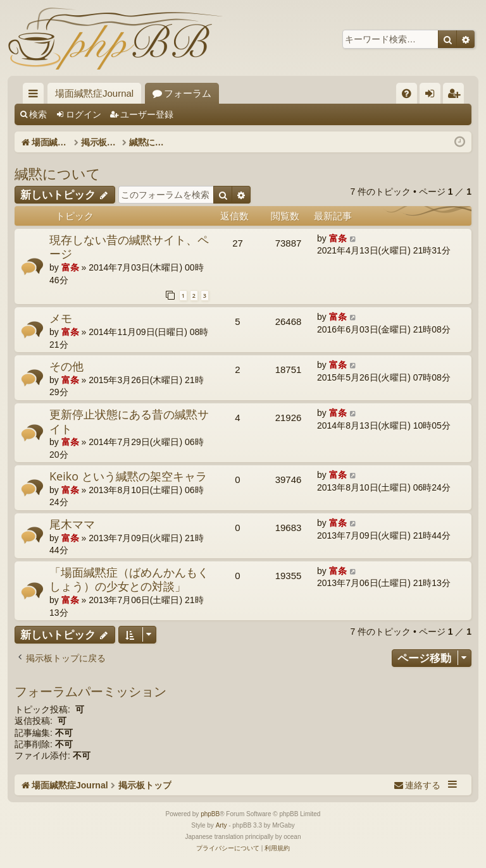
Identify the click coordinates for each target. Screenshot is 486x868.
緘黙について (58, 173)
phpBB (210, 814)
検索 (38, 114)
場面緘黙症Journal (94, 93)
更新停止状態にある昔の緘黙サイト (129, 421)
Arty (221, 825)
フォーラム (188, 93)
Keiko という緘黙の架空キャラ (128, 476)
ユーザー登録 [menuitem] (457, 96)
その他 (66, 366)
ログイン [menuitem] (433, 96)
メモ (61, 318)
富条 (70, 267)
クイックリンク (36, 96)
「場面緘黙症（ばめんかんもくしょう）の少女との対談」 (129, 579)
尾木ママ (72, 524)
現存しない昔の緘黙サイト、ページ (129, 247)
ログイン (84, 114)
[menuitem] (407, 93)
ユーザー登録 (147, 114)
